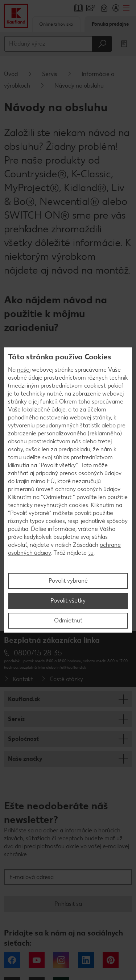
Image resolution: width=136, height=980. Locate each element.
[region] (68, 490)
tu (91, 553)
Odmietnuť (68, 620)
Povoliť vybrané (68, 581)
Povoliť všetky (68, 601)
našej (24, 370)
